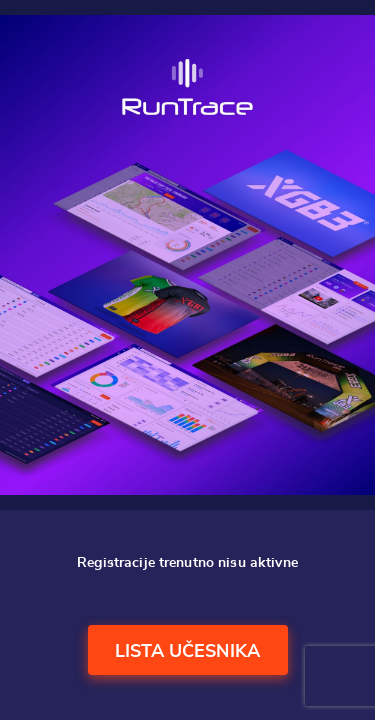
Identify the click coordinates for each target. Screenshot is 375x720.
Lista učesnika (187, 652)
